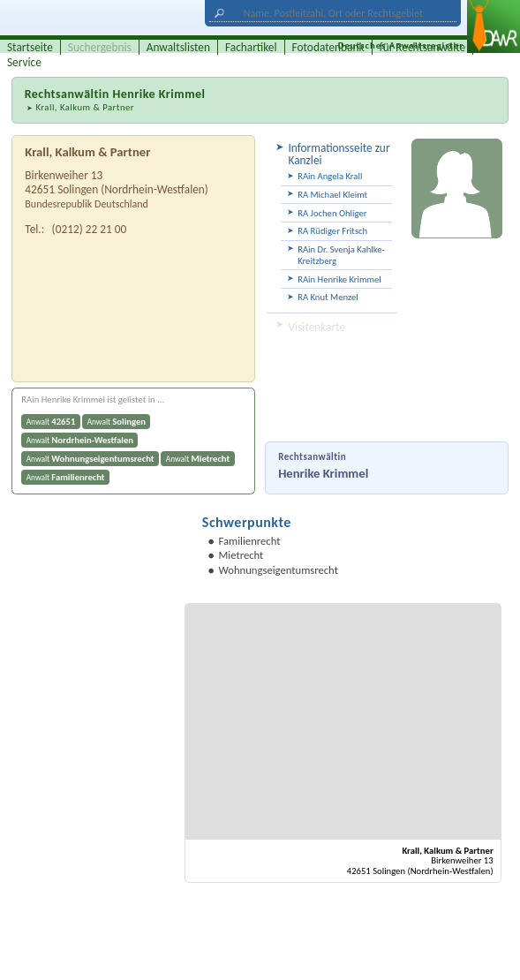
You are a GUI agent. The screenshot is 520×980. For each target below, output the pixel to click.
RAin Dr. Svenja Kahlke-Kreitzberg (341, 255)
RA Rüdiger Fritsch (332, 231)
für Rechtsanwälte (423, 47)
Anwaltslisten (178, 47)
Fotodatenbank (328, 47)
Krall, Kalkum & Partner (85, 107)
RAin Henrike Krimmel (339, 279)
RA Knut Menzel (328, 297)
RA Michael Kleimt (332, 195)
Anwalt (51, 422)
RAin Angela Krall (330, 176)
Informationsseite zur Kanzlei (339, 154)
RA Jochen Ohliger (332, 213)
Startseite (30, 47)
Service (24, 62)
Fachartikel (251, 47)
